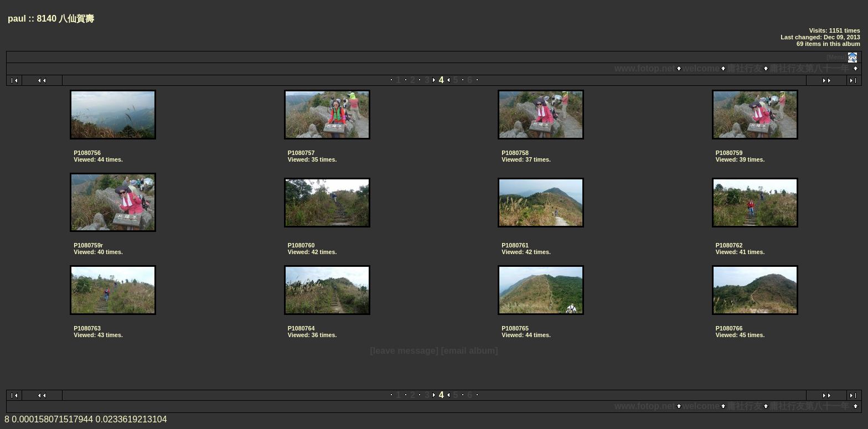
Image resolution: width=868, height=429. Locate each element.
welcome (701, 68)
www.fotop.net (645, 68)
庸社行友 (745, 68)
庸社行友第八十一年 (809, 68)
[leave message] (404, 351)
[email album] (469, 351)
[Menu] (836, 57)
